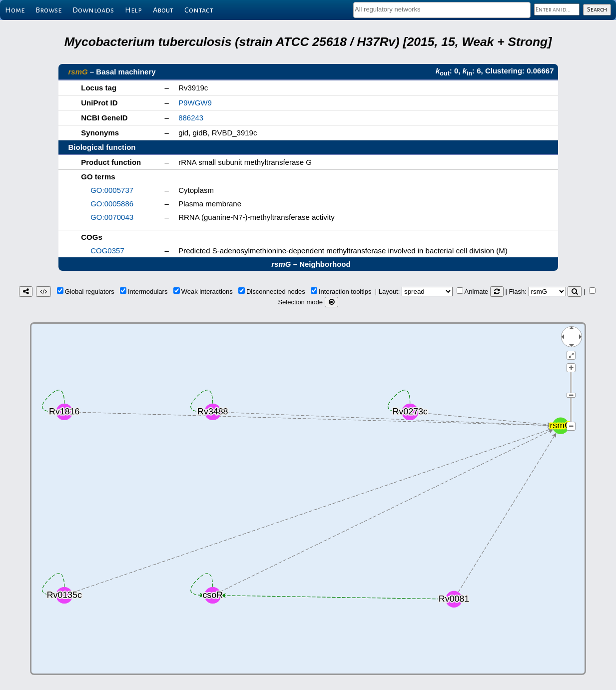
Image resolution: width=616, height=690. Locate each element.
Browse (48, 10)
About (163, 10)
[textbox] (442, 9)
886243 (191, 118)
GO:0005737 (112, 190)
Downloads (93, 10)
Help (133, 10)
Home (15, 10)
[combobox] (442, 10)
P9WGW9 (195, 103)
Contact (199, 10)
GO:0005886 (112, 204)
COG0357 (107, 251)
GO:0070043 (112, 217)
